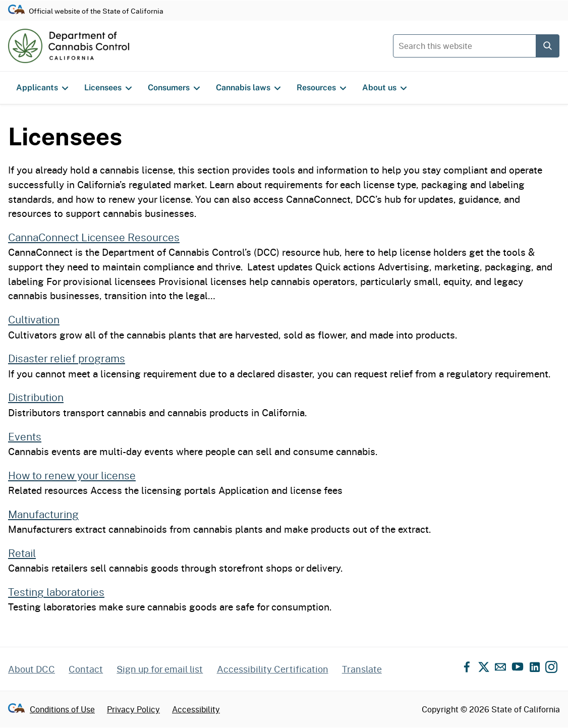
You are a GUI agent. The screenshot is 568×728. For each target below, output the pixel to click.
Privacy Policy (133, 709)
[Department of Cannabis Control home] (69, 46)
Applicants (42, 88)
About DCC (32, 669)
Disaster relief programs (67, 358)
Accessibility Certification (273, 669)
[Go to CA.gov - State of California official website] (16, 11)
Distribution (36, 397)
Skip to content (284, 0)
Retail (22, 553)
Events (25, 436)
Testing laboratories (56, 592)
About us (384, 88)
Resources (321, 88)
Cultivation (34, 319)
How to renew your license (72, 475)
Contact (86, 669)
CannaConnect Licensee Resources (94, 237)
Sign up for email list (160, 669)
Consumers (174, 88)
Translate (362, 669)
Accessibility (196, 709)
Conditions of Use (62, 709)
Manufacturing (43, 514)
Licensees (108, 88)
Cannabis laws (248, 88)
